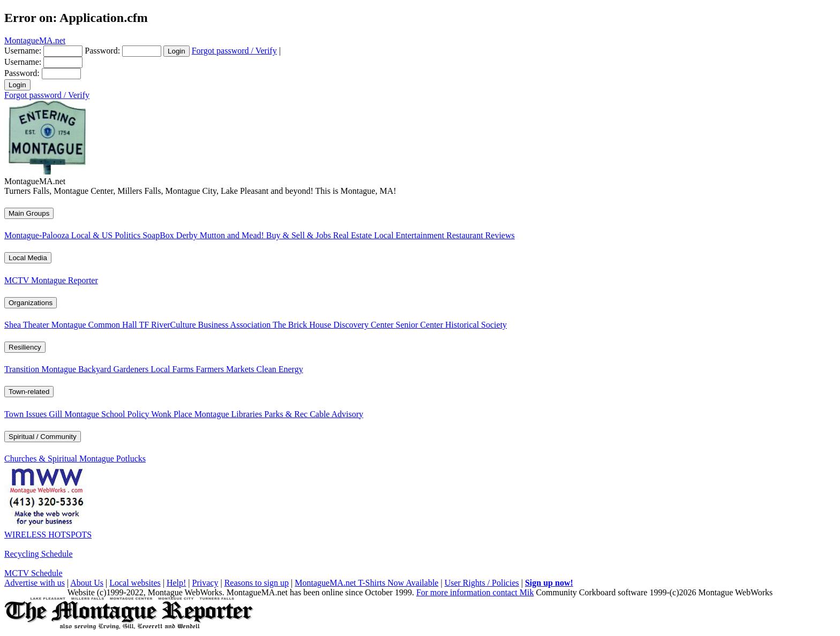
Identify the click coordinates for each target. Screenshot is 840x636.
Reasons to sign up (257, 583)
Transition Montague (41, 369)
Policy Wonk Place (161, 414)
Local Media (28, 258)
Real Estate (354, 235)
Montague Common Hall (95, 325)
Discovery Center (364, 325)
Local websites (135, 583)
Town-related (29, 392)
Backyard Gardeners (114, 369)
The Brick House (303, 325)
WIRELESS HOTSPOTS (48, 535)
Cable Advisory (336, 414)
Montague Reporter (65, 280)
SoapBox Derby (171, 235)
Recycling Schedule (39, 554)
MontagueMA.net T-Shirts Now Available (366, 583)
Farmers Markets (226, 369)
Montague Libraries (230, 414)
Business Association (235, 325)
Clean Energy (279, 369)
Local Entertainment (410, 235)
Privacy (205, 583)
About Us (87, 583)
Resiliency (25, 347)
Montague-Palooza (38, 235)
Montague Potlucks (112, 459)
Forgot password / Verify (234, 51)
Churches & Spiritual (42, 459)
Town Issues (27, 414)
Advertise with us (35, 583)
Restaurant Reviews (481, 235)
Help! (176, 583)
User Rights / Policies (482, 583)
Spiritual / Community (43, 437)
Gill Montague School (88, 414)
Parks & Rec (287, 414)
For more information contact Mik (475, 592)
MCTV (18, 280)
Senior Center (421, 325)
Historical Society (476, 325)
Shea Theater (28, 325)
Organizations (31, 303)
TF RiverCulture (168, 325)
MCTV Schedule (33, 573)
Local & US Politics (107, 235)
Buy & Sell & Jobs (300, 235)
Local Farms (173, 369)
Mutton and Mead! (233, 235)
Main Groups (29, 213)
